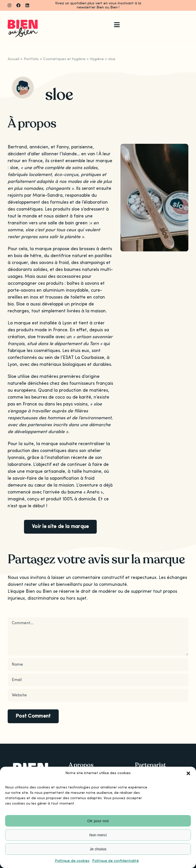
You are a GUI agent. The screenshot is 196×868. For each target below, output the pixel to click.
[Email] (98, 680)
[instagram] (9, 5)
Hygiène (97, 59)
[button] (188, 773)
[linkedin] (27, 5)
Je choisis (98, 849)
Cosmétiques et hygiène (64, 59)
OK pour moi (98, 821)
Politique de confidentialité (115, 861)
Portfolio (31, 59)
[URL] (98, 695)
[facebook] (18, 5)
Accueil (14, 59)
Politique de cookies (72, 861)
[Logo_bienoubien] (23, 22)
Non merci (98, 835)
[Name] (98, 665)
